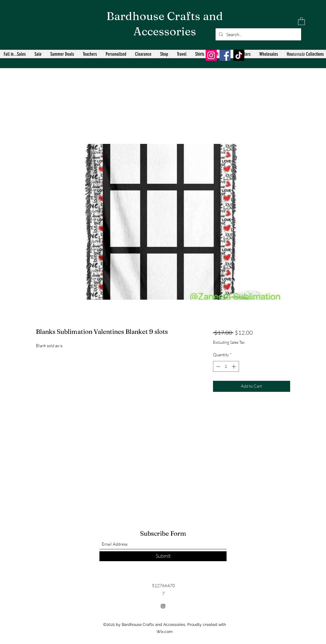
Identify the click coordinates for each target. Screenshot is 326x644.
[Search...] (258, 34)
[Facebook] (225, 55)
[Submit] (163, 556)
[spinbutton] (226, 367)
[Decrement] (218, 367)
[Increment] (234, 367)
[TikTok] (239, 55)
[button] (301, 21)
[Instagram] (211, 55)
